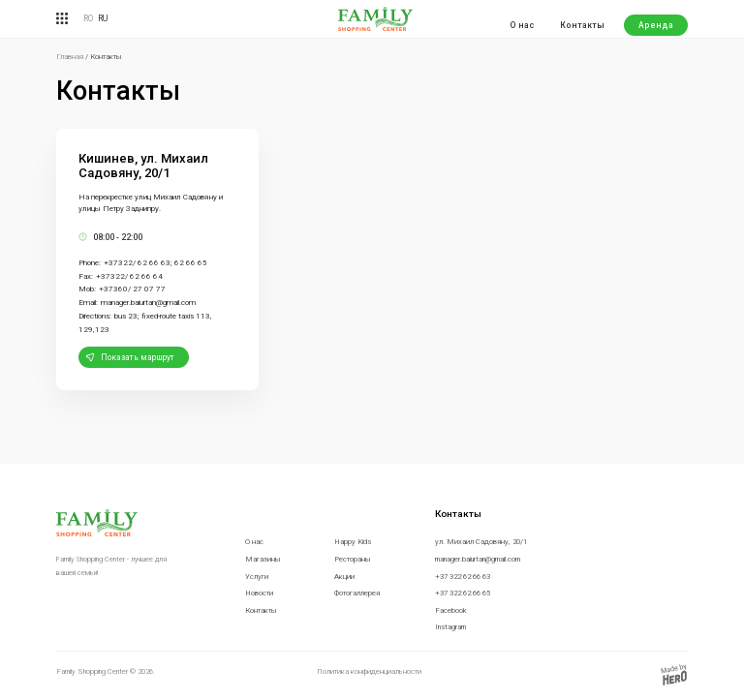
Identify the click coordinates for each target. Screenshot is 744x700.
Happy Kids (353, 542)
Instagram (450, 627)
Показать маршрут (138, 357)
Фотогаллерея (357, 593)
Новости (259, 593)
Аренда (656, 25)
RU (103, 18)
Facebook (451, 610)
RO (88, 18)
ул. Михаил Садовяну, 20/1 (481, 542)
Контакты (582, 25)
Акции (344, 577)
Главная (70, 57)
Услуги (257, 577)
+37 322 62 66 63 (463, 577)
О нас (522, 25)
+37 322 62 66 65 (463, 593)
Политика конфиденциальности (369, 671)
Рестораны (353, 559)
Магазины (263, 559)
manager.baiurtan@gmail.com (478, 559)
